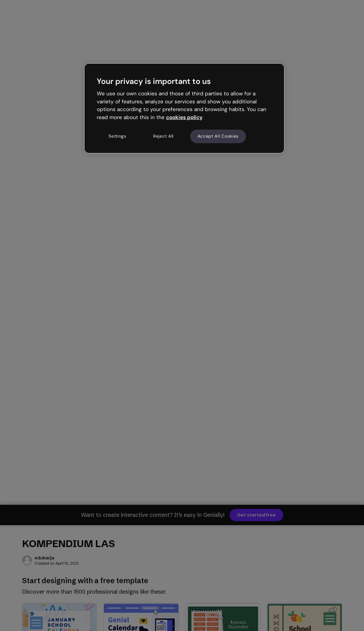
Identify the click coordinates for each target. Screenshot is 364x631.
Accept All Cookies (218, 136)
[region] (184, 108)
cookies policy (184, 117)
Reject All (163, 136)
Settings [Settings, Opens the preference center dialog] (117, 136)
